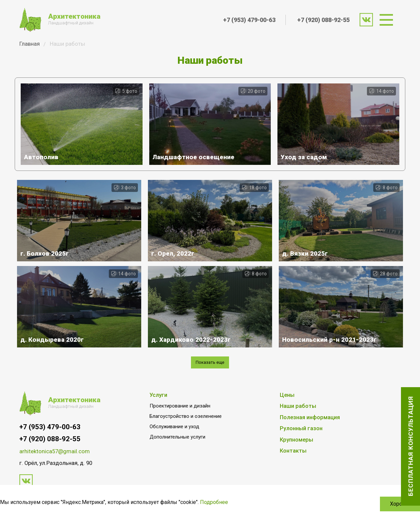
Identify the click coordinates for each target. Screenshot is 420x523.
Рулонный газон (301, 439)
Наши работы (298, 417)
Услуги (158, 406)
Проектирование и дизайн (180, 417)
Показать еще (210, 372)
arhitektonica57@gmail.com (55, 462)
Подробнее (214, 502)
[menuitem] (388, 20)
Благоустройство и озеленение (186, 427)
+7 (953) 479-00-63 (249, 20)
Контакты (293, 462)
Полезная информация (310, 428)
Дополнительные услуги (177, 448)
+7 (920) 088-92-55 (323, 20)
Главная (30, 44)
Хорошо (400, 504)
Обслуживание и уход (174, 438)
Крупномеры (296, 451)
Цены (287, 406)
